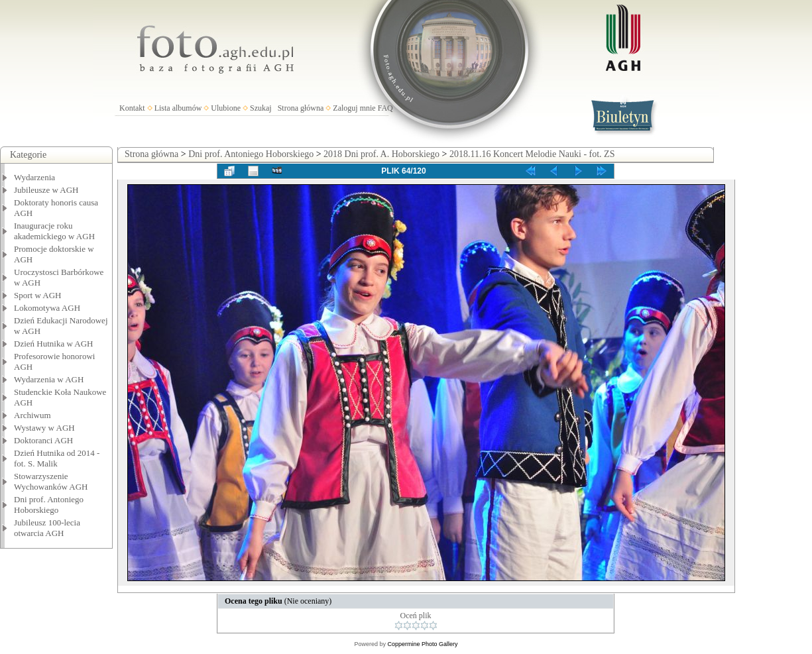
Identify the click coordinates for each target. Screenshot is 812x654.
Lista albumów (178, 108)
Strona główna (301, 108)
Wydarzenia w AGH (49, 379)
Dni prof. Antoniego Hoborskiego (49, 505)
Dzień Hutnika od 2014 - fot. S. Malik (57, 458)
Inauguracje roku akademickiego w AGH (54, 231)
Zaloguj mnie (354, 108)
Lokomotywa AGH (47, 308)
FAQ (385, 108)
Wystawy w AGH (44, 428)
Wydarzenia (34, 177)
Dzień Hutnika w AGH (54, 344)
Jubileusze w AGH (46, 190)
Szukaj (261, 108)
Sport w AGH (38, 295)
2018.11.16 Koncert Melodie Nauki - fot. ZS (532, 154)
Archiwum (32, 415)
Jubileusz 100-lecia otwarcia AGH (47, 528)
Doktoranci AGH (43, 440)
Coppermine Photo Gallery (422, 644)
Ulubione (226, 108)
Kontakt (132, 108)
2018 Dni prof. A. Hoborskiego (381, 154)
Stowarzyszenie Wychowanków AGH (51, 481)
